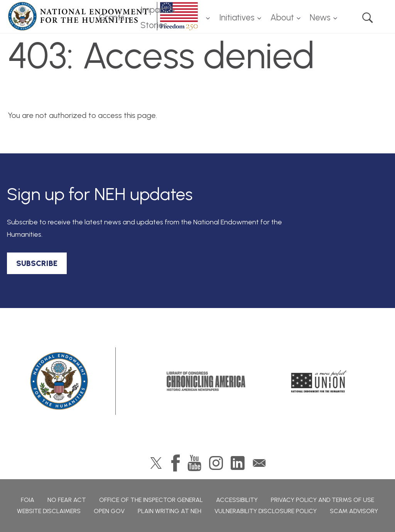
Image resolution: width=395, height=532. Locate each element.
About (282, 18)
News (320, 18)
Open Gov (109, 511)
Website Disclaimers (49, 511)
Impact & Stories (158, 18)
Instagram (216, 463)
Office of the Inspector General (151, 500)
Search (368, 18)
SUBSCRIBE (37, 263)
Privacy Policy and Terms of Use (322, 500)
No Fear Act (67, 500)
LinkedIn (238, 463)
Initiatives (237, 18)
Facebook (176, 463)
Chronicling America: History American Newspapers (206, 381)
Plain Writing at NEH (170, 511)
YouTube (194, 463)
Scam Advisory (354, 511)
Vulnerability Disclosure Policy (266, 511)
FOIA (28, 500)
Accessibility (237, 500)
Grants (112, 18)
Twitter (156, 463)
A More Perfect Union (319, 381)
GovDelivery (259, 463)
